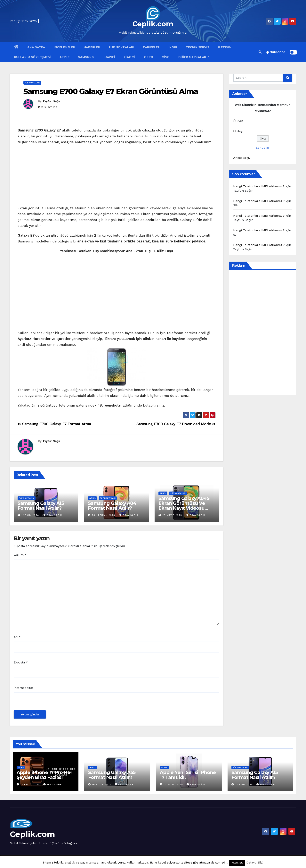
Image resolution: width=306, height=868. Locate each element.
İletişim (225, 47)
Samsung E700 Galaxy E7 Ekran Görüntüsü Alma (111, 91)
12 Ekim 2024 (30, 515)
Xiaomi (130, 57)
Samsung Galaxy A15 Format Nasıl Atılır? (41, 506)
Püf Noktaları (121, 47)
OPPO (149, 57)
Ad (17, 637)
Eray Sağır (52, 515)
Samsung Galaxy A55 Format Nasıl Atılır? (112, 775)
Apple (65, 57)
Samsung (86, 57)
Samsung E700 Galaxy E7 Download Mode (176, 424)
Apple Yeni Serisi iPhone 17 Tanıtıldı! (188, 775)
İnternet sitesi (24, 688)
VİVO (166, 57)
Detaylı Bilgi (255, 863)
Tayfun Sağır (51, 101)
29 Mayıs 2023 (172, 515)
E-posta (21, 662)
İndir (173, 47)
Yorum (20, 555)
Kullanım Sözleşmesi (32, 57)
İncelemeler (64, 47)
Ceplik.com (153, 24)
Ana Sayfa (36, 47)
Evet (240, 121)
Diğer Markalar (194, 57)
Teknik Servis (198, 47)
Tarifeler (151, 47)
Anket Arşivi (242, 158)
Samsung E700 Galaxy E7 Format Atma (54, 424)
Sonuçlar (263, 148)
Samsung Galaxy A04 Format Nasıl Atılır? (112, 506)
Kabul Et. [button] (237, 863)
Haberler (92, 47)
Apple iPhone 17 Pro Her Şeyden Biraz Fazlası (44, 775)
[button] (260, 52)
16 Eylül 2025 (31, 784)
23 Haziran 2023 (103, 515)
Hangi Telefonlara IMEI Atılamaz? (259, 186)
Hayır (241, 131)
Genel (92, 498)
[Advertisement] (117, 176)
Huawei (109, 57)
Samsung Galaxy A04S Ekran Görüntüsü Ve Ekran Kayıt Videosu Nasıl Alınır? (184, 506)
